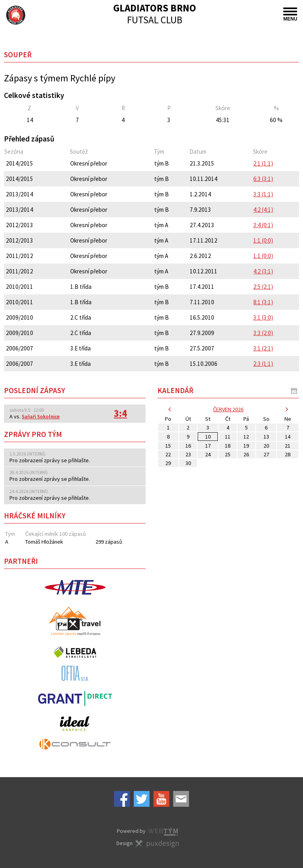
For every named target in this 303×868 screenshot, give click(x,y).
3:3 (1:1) (263, 194)
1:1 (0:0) (263, 240)
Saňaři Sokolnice (41, 417)
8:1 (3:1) (263, 302)
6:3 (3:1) (263, 179)
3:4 (121, 413)
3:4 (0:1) (263, 225)
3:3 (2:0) (263, 333)
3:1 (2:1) (263, 348)
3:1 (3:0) (263, 317)
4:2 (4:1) (263, 210)
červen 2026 (228, 409)
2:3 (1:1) (263, 364)
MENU (290, 15)
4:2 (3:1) (263, 271)
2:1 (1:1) (263, 163)
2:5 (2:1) (263, 287)
